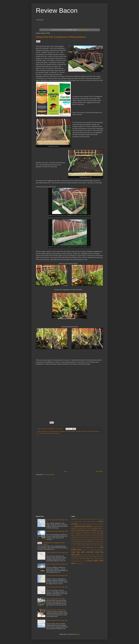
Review (97, 550)
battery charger (87, 519)
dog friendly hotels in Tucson (86, 536)
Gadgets (96, 536)
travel (90, 561)
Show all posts (83, 30)
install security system (98, 541)
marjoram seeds (85, 543)
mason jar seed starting (83, 545)
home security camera (95, 538)
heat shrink (74, 538)
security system (99, 555)
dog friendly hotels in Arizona (84, 528)
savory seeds (84, 555)
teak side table (83, 561)
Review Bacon (57, 10)
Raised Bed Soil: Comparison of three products (61, 37)
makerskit (78, 543)
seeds (80, 557)
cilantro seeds (82, 522)
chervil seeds (75, 522)
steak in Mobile (94, 559)
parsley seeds (96, 547)
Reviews (101, 550)
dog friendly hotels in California (87, 530)
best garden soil (45, 431)
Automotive (74, 519)
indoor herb (77, 541)
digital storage (98, 524)
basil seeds (80, 519)
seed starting (75, 557)
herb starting (80, 538)
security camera (91, 555)
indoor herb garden (86, 541)
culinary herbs (82, 524)
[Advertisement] (69, 453)
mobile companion (81, 547)
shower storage (93, 557)
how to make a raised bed (74, 431)
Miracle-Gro (91, 431)
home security (86, 538)
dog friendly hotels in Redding (88, 534)
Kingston (73, 543)
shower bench (85, 557)
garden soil (64, 431)
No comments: (59, 429)
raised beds (51, 433)
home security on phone (83, 539)
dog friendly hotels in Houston (89, 532)
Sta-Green (58, 433)
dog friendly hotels (83, 526)
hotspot (91, 539)
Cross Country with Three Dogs (55, 599)
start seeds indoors (85, 558)
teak (100, 559)
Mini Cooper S (94, 545)
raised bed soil (44, 433)
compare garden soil (55, 431)
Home (66, 471)
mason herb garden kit (94, 543)
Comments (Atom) (49, 475)
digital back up (90, 524)
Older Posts (99, 471)
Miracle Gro (84, 431)
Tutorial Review (79, 564)
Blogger (77, 634)
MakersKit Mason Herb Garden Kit (56, 610)
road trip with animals (82, 552)
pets (79, 550)
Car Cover (101, 519)
